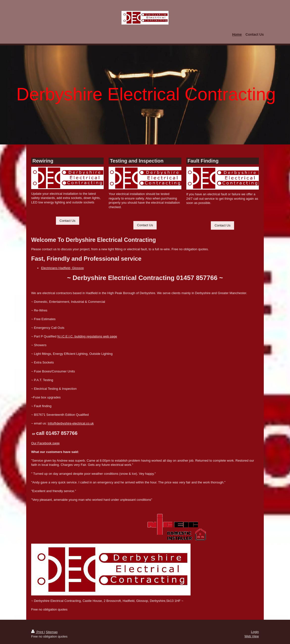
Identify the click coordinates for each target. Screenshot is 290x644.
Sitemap (52, 632)
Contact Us (68, 221)
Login (255, 632)
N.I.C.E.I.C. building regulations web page (87, 336)
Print (38, 632)
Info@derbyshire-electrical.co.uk (71, 423)
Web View (252, 636)
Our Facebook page (45, 443)
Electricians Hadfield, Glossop (62, 268)
